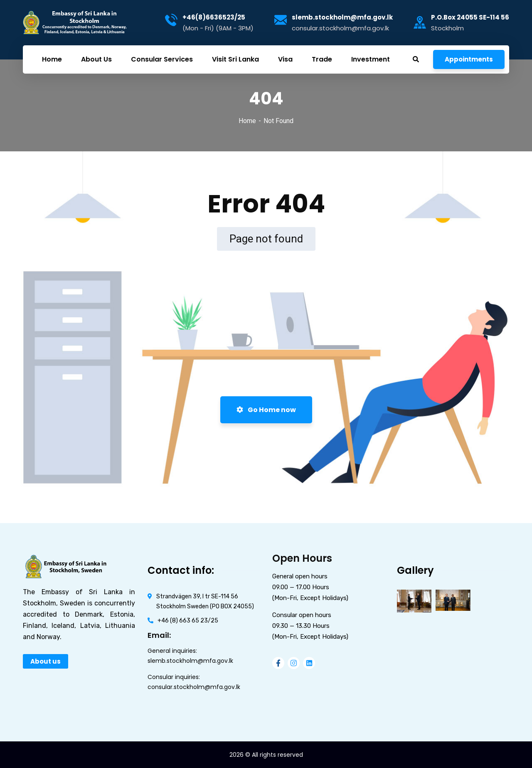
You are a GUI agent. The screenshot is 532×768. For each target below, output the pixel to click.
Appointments (469, 59)
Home (247, 121)
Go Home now (266, 410)
